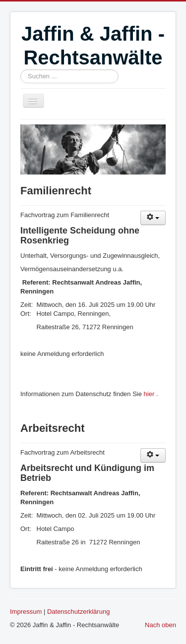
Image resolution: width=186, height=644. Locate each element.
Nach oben (160, 625)
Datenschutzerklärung (78, 612)
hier (149, 394)
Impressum (26, 612)
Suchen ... (21, 70)
